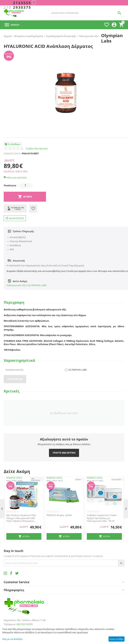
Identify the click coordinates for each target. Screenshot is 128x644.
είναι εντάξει (116, 639)
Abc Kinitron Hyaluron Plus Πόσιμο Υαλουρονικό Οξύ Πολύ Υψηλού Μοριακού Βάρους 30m (21, 518)
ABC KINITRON (36, 479)
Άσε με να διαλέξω (13, 639)
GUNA (78, 479)
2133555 (17, 3)
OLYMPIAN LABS (37, 285)
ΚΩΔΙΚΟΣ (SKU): (12, 153)
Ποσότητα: (10, 185)
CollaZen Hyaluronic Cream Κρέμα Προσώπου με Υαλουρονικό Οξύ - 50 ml (102, 518)
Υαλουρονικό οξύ (16, 285)
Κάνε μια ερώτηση (15, 177)
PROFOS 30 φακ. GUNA (59, 515)
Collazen (116, 479)
